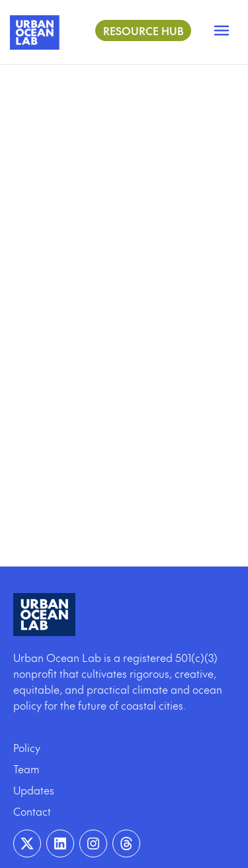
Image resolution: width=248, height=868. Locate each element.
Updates (34, 790)
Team (26, 769)
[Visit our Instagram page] (93, 843)
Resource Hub (143, 30)
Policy (27, 747)
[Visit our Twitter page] (27, 843)
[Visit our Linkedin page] (60, 843)
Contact (32, 811)
